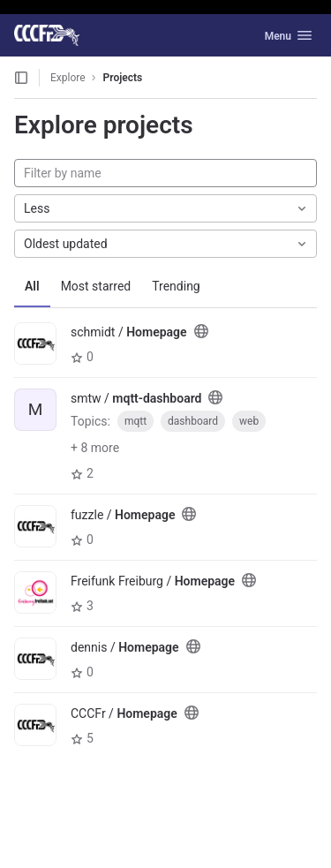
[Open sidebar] (21, 78)
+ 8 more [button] (95, 448)
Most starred (96, 286)
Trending (176, 286)
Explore (68, 78)
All (32, 286)
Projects (123, 78)
